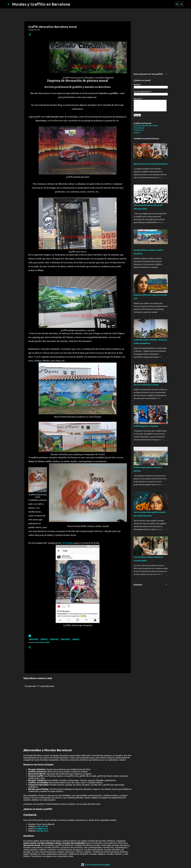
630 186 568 (42, 826)
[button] (30, 35)
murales (76, 639)
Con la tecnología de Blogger (96, 865)
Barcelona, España (42, 642)
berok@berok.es (41, 829)
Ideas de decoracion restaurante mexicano (151, 164)
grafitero (54, 639)
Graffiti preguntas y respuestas (146, 426)
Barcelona (33, 639)
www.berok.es (42, 831)
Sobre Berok (139, 128)
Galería (137, 133)
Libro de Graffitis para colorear (146, 385)
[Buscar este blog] (171, 4)
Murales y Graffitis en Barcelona (41, 4)
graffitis (44, 639)
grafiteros (65, 639)
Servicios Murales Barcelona (146, 126)
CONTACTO (139, 130)
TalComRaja (67, 543)
